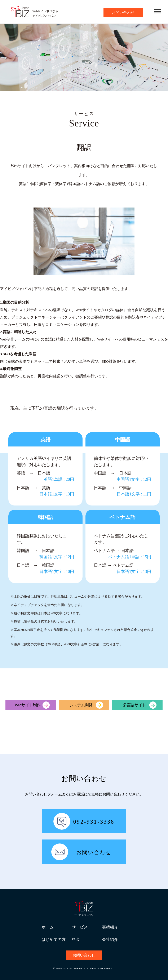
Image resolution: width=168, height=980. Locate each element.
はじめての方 (54, 939)
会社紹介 (110, 939)
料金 (76, 939)
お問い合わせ (123, 13)
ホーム (48, 927)
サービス (80, 927)
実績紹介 (110, 927)
